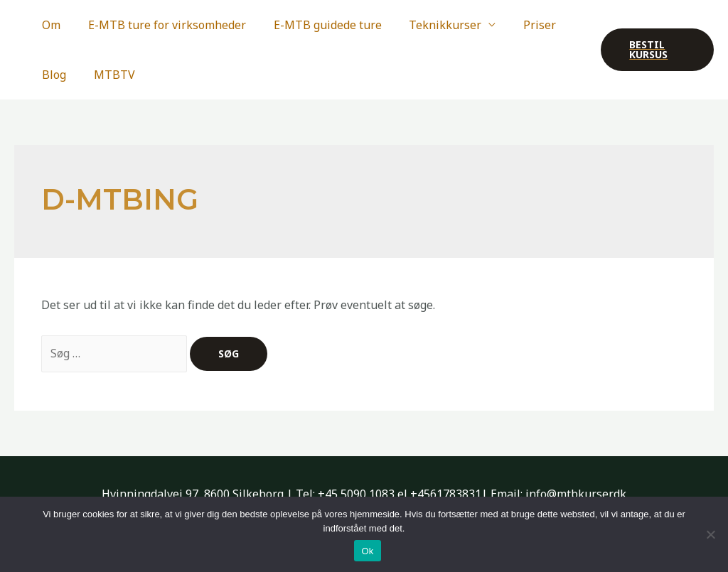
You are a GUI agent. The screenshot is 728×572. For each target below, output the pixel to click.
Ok (367, 551)
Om (49, 25)
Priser (518, 25)
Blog (52, 75)
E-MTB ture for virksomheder (160, 25)
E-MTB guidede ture (316, 25)
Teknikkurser (429, 25)
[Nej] (710, 534)
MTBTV (107, 75)
